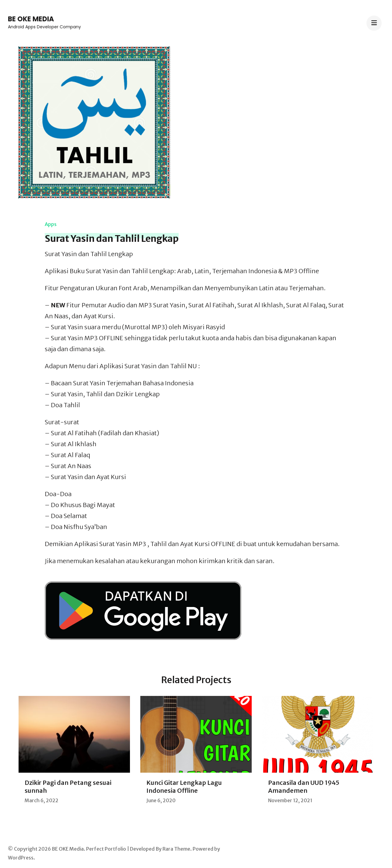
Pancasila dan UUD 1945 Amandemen (304, 787)
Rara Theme (176, 849)
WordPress (21, 858)
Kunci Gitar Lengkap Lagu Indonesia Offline (184, 787)
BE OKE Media (31, 19)
